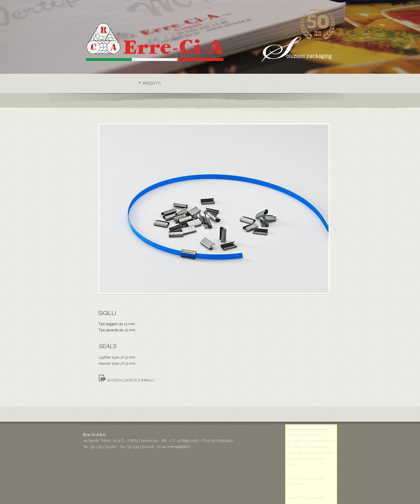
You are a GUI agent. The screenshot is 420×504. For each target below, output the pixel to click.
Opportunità (228, 83)
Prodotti (152, 83)
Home (88, 83)
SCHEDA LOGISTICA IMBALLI (126, 380)
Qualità (116, 83)
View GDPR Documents (305, 498)
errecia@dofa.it (179, 447)
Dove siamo (299, 83)
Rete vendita (188, 83)
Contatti (265, 83)
